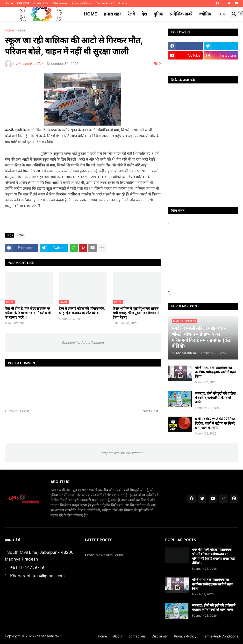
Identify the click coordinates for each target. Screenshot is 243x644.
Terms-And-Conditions (112, 3)
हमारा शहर (112, 14)
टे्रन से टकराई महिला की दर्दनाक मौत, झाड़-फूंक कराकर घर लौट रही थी (82, 311)
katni (22, 30)
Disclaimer (60, 3)
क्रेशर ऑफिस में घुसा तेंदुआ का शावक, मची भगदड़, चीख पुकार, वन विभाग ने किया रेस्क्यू (136, 313)
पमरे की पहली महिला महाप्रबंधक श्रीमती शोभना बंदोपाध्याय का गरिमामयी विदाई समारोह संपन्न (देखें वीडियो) (214, 556)
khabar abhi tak (47, 636)
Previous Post (18, 411)
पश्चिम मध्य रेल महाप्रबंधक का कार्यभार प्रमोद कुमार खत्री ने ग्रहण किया (215, 372)
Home (9, 3)
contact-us (137, 636)
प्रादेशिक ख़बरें (181, 14)
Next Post (150, 411)
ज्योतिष (205, 14)
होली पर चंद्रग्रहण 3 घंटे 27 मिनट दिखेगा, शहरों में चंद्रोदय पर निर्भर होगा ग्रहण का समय (215, 423)
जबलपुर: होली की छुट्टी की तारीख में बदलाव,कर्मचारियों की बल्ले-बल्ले (215, 398)
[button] (222, 14)
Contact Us (41, 3)
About (118, 636)
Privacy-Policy (82, 3)
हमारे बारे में (23, 3)
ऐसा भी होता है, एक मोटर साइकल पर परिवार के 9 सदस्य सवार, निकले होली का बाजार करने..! (28, 313)
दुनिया (158, 14)
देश (144, 14)
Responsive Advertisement (83, 342)
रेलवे (131, 14)
